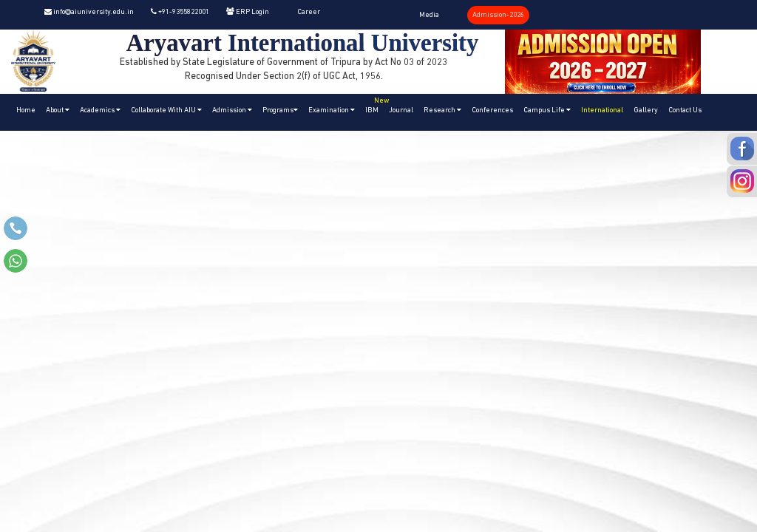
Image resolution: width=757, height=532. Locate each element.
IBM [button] (374, 104)
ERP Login (248, 12)
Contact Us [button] (685, 110)
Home (26, 110)
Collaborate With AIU (166, 110)
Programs (280, 110)
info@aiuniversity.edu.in (89, 12)
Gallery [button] (646, 110)
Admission (232, 110)
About (58, 110)
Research (442, 110)
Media (429, 15)
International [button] (602, 110)
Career (309, 12)
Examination (332, 110)
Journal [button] (401, 110)
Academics (100, 110)
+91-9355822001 (180, 12)
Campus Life (547, 110)
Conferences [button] (492, 110)
